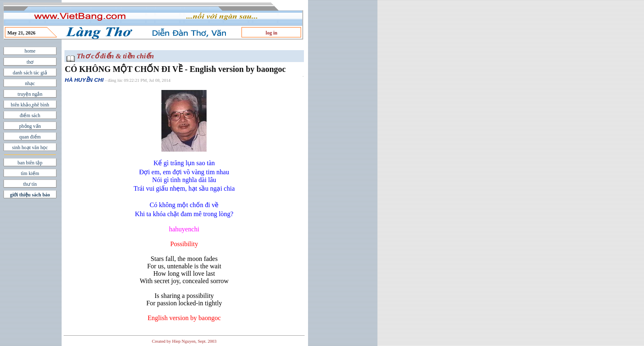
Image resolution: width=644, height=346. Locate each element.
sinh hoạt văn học (30, 148)
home (30, 51)
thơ (30, 62)
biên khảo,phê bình (30, 105)
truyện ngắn (30, 94)
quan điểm (30, 137)
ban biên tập (30, 163)
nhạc (30, 83)
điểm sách (30, 115)
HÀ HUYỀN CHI (84, 80)
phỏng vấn (30, 126)
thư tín (30, 184)
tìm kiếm (30, 173)
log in (271, 33)
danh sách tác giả (30, 73)
